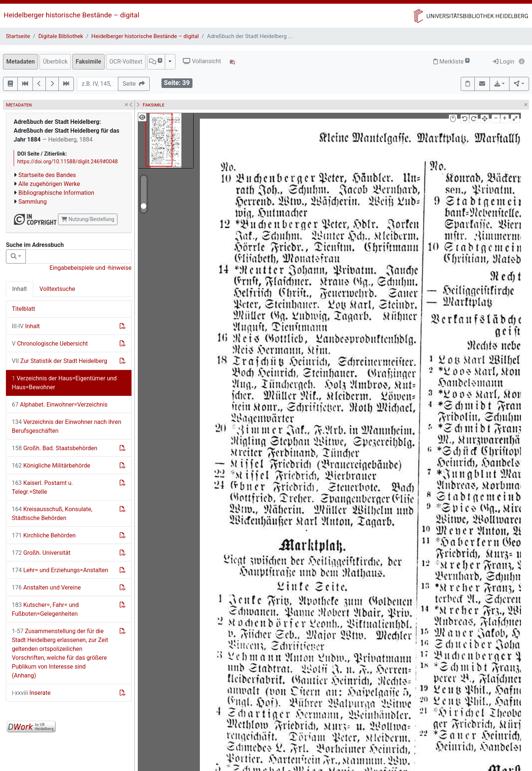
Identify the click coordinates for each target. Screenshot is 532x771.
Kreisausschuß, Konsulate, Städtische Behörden (52, 514)
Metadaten (21, 62)
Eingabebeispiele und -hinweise (91, 268)
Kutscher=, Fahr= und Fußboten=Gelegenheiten (45, 609)
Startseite (18, 36)
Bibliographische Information (56, 193)
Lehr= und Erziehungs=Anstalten (60, 570)
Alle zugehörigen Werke (49, 184)
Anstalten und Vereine (46, 587)
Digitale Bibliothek (61, 36)
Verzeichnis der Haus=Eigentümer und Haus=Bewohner (64, 383)
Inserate (31, 693)
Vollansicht (202, 61)
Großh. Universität (41, 553)
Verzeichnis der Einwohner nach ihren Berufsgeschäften (66, 426)
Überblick (55, 62)
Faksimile (88, 62)
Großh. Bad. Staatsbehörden (54, 448)
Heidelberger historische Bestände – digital (71, 15)
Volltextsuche (57, 289)
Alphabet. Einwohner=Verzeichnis (60, 405)
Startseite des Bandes (47, 175)
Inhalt (20, 289)
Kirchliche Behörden (44, 535)
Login (503, 62)
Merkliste (451, 62)
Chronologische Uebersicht (50, 344)
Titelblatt (23, 309)
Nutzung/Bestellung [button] (88, 219)
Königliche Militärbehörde (51, 466)
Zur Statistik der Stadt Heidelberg (59, 361)
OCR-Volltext (126, 62)
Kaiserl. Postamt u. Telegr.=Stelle (42, 487)
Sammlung (33, 202)
